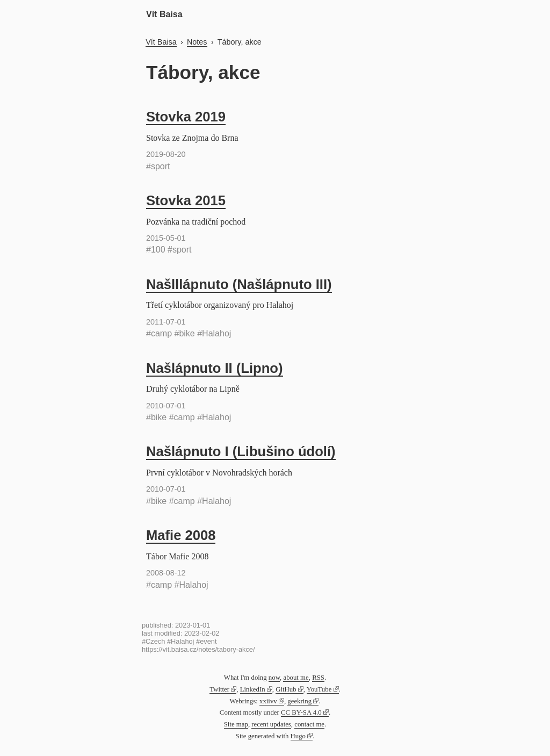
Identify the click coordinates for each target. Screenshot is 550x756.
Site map (236, 724)
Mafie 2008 (181, 535)
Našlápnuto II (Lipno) (215, 368)
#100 (156, 250)
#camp (159, 333)
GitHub (286, 689)
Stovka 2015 (186, 200)
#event (206, 641)
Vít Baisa (164, 14)
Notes (197, 42)
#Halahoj (214, 333)
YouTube (319, 689)
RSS (318, 678)
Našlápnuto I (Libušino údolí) (241, 451)
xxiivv (268, 701)
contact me (309, 724)
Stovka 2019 (186, 117)
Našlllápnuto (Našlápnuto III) (239, 284)
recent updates (271, 724)
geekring (299, 701)
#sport (158, 166)
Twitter (219, 689)
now (274, 678)
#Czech (153, 641)
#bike (184, 333)
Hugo (298, 736)
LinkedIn (253, 689)
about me (296, 678)
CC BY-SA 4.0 (301, 712)
